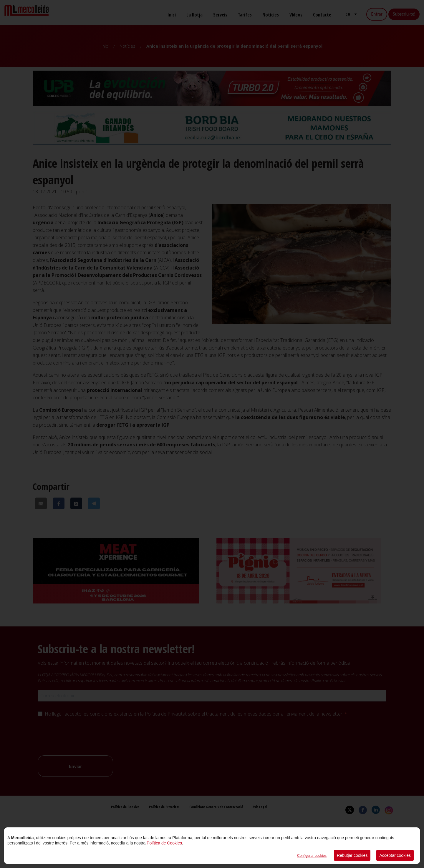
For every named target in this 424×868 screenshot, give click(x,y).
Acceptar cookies (395, 855)
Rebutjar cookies (352, 855)
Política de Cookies (164, 843)
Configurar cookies (312, 856)
